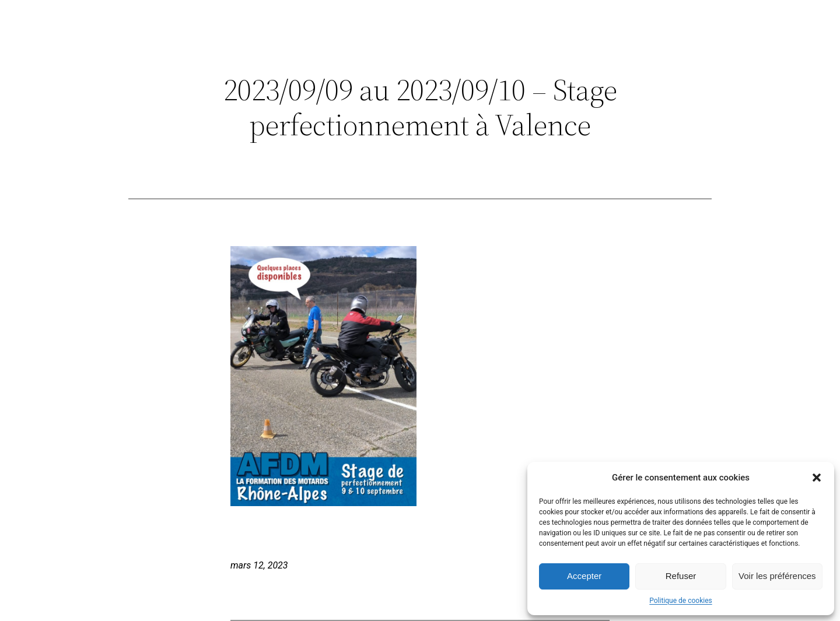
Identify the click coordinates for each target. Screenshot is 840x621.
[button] (817, 478)
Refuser (681, 576)
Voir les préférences (777, 576)
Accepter (584, 576)
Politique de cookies (680, 601)
